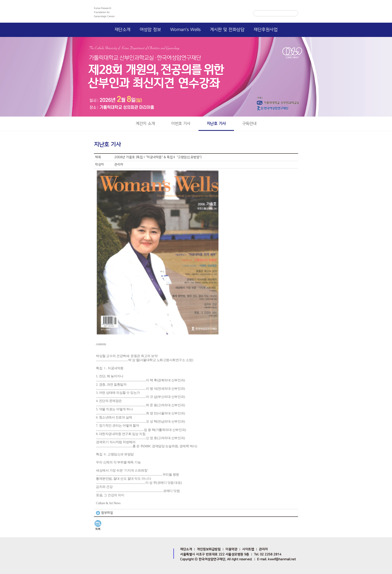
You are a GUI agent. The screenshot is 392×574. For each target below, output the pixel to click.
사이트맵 (248, 549)
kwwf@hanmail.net (282, 559)
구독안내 (249, 124)
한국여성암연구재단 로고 (196, 13)
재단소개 (122, 30)
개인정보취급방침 (209, 549)
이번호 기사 (181, 124)
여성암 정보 (150, 30)
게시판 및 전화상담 (227, 30)
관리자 (263, 549)
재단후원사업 (266, 30)
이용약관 (231, 549)
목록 (98, 529)
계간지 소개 (145, 124)
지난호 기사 (216, 124)
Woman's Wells (185, 30)
